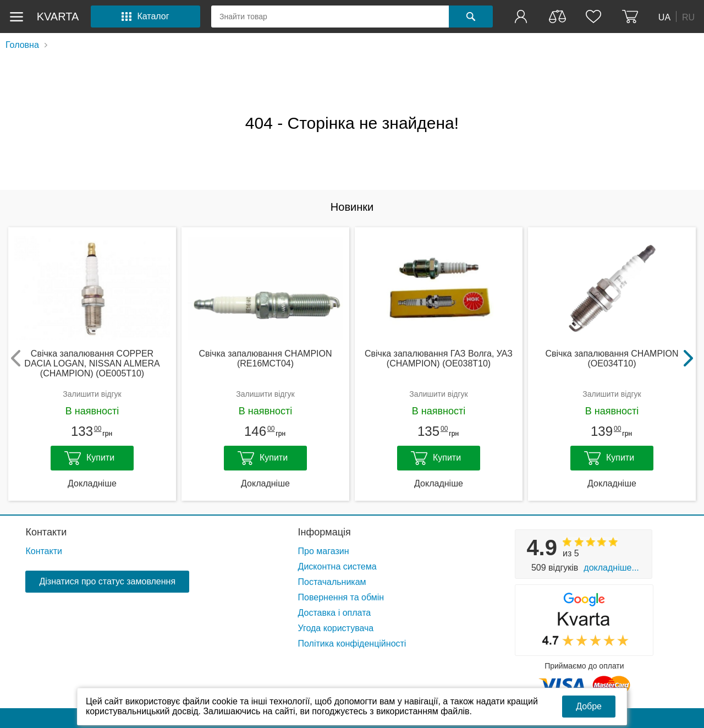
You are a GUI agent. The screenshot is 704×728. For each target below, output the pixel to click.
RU (688, 17)
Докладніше (92, 483)
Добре (589, 706)
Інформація (324, 532)
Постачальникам (332, 582)
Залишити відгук (92, 394)
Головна (22, 45)
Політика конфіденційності (352, 644)
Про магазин (324, 551)
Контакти (46, 532)
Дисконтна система (337, 566)
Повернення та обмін (341, 597)
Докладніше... (611, 568)
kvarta (58, 17)
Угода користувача (336, 628)
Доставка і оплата (335, 613)
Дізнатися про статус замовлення (107, 581)
